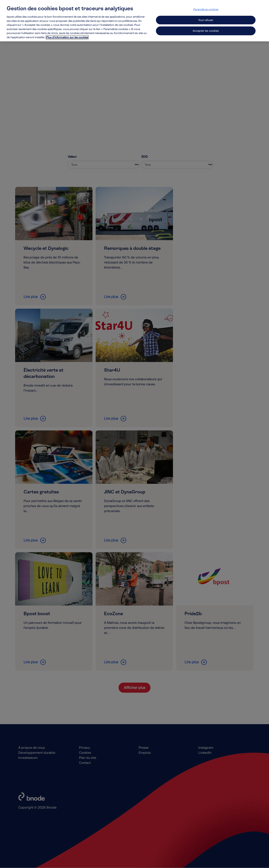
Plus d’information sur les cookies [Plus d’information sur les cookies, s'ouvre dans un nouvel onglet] (67, 37)
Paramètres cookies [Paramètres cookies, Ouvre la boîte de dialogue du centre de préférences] (206, 9)
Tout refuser (206, 20)
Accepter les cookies (206, 31)
